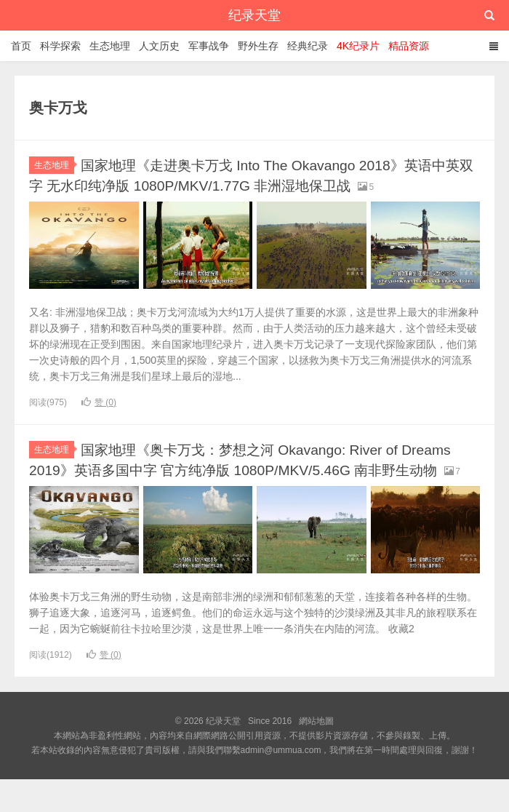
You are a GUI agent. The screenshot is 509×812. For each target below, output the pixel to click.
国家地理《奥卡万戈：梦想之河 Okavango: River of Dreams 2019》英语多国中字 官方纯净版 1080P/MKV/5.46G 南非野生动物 (254, 483)
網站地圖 (316, 754)
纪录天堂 (254, 15)
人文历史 (159, 46)
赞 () (99, 417)
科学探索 (60, 46)
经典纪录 (308, 46)
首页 (21, 46)
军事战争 (209, 46)
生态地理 (110, 46)
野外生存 (258, 46)
